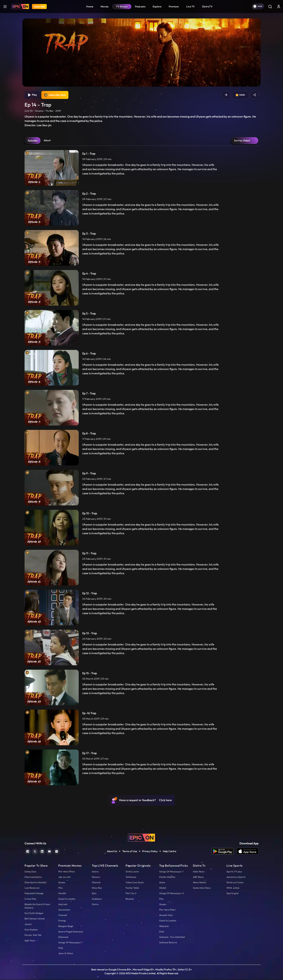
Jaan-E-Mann (66, 954)
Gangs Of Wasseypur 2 (171, 894)
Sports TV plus (234, 872)
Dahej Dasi (30, 872)
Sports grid (232, 894)
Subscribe (39, 7)
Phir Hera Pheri (67, 872)
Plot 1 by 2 (131, 894)
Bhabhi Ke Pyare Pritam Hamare (37, 906)
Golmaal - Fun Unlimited (172, 937)
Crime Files (30, 899)
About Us (112, 852)
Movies (105, 7)
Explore (157, 7)
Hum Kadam (31, 930)
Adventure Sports (236, 877)
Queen (62, 883)
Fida (61, 948)
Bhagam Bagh (66, 926)
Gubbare (97, 899)
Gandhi (62, 894)
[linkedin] (42, 852)
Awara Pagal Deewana (71, 932)
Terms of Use (130, 852)
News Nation (200, 883)
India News (199, 872)
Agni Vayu (30, 941)
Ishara (95, 872)
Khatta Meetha (167, 877)
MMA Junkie (233, 888)
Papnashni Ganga (34, 894)
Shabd (163, 888)
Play (32, 95)
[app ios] (247, 852)
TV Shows (122, 7)
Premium (174, 7)
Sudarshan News (202, 888)
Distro (95, 905)
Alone (162, 883)
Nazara (96, 877)
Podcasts (140, 7)
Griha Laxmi (132, 872)
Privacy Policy (150, 852)
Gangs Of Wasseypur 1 (70, 943)
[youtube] (49, 852)
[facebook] (28, 852)
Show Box (97, 888)
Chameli (63, 915)
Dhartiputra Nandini (35, 883)
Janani (28, 924)
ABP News (198, 877)
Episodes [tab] (33, 141)
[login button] (279, 7)
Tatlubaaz (131, 877)
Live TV (191, 7)
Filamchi (96, 883)
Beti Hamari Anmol (35, 919)
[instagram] (57, 852)
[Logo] (20, 7)
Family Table (132, 888)
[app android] (224, 852)
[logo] (141, 838)
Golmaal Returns (168, 943)
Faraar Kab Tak (33, 935)
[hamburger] (5, 6)
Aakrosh (63, 905)
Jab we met (64, 877)
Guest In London (67, 899)
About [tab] (47, 141)
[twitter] (35, 852)
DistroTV (207, 7)
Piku (61, 888)
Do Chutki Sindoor (34, 913)
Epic (94, 894)
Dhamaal (63, 937)
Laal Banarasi (32, 888)
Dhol (162, 932)
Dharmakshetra (33, 877)
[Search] (270, 7)
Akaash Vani (166, 915)
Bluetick (130, 899)
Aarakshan (64, 910)
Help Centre (169, 852)
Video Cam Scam (135, 883)
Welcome (164, 926)
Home (90, 7)
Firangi (62, 921)
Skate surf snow (235, 883)
